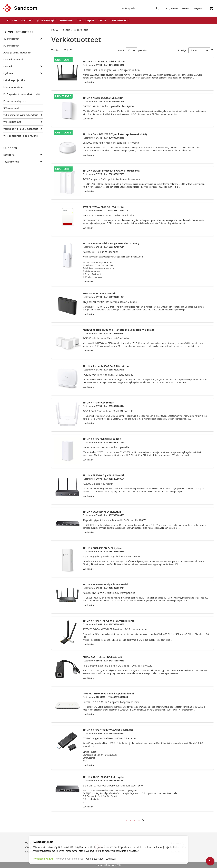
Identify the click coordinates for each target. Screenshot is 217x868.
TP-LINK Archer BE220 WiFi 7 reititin (104, 61)
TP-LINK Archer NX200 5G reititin (102, 439)
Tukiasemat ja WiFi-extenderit (21, 115)
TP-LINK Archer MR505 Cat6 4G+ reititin (106, 366)
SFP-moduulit (11, 108)
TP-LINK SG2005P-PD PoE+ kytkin (102, 548)
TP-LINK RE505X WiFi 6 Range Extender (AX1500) (111, 243)
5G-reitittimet (11, 46)
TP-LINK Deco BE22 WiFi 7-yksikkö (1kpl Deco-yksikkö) (115, 134)
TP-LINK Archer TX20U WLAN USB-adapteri (108, 730)
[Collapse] (6, 32)
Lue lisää (111, 859)
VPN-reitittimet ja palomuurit (21, 136)
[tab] (23, 149)
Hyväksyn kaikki (43, 859)
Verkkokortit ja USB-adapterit (21, 129)
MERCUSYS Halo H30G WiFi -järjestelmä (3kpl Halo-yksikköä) (118, 330)
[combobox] (139, 8)
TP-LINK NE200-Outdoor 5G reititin (103, 98)
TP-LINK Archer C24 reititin (98, 403)
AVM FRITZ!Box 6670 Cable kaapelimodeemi (108, 694)
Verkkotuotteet (21, 32)
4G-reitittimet (11, 39)
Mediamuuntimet (13, 87)
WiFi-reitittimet (12, 122)
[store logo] (20, 8)
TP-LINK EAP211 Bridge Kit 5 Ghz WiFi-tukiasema (111, 171)
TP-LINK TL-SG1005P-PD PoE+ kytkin (104, 777)
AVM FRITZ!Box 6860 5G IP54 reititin (104, 207)
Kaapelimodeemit (14, 59)
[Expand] (41, 39)
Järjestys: (182, 50)
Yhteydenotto (120, 20)
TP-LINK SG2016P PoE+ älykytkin (102, 512)
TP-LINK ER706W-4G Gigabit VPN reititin (106, 584)
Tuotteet (27, 20)
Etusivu (12, 20)
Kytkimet (9, 73)
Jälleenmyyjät (46, 20)
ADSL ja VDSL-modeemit (17, 53)
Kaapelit (8, 66)
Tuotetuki (67, 20)
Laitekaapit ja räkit (14, 80)
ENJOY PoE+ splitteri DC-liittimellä (103, 657)
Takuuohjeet (86, 20)
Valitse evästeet (94, 859)
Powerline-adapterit (15, 101)
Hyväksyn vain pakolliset (69, 859)
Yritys (102, 20)
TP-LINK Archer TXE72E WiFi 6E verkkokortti (109, 621)
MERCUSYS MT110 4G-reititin (100, 293)
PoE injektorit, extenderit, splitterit (23, 94)
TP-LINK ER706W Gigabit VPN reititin (104, 475)
